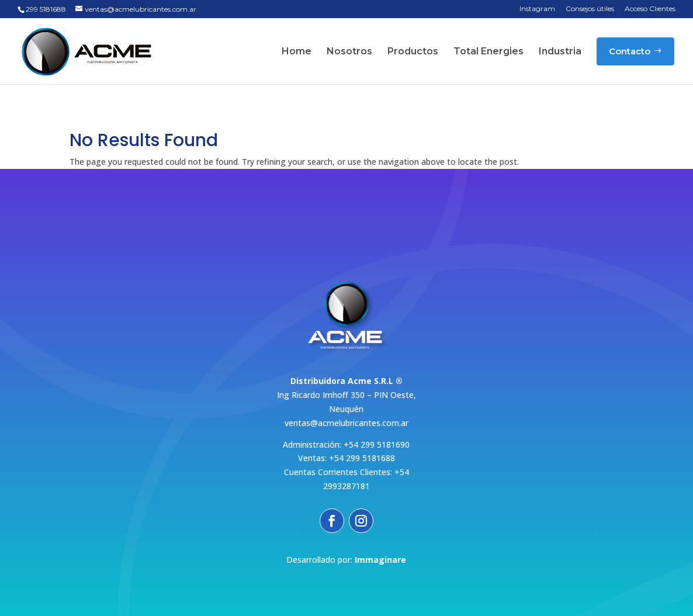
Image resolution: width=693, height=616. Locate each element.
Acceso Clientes (650, 9)
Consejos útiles (590, 9)
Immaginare (380, 560)
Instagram (537, 9)
